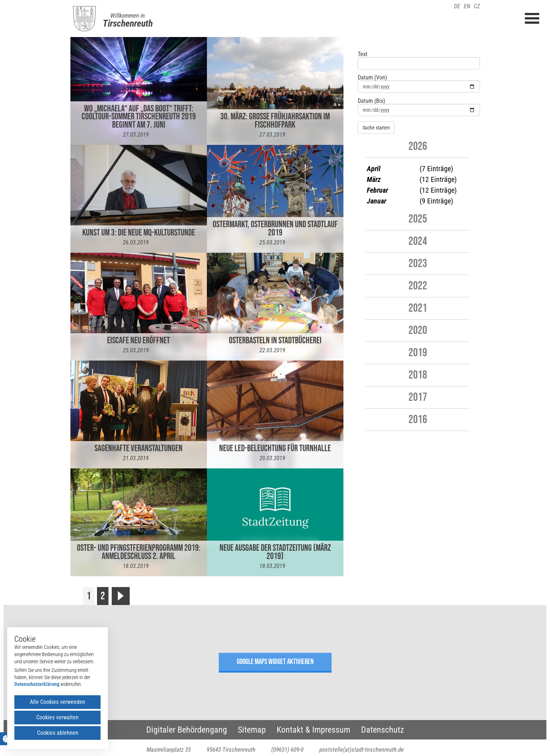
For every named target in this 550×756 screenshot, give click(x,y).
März (374, 179)
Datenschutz (383, 730)
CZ (477, 6)
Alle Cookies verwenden (57, 702)
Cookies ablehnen (58, 733)
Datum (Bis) (371, 101)
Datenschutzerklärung (37, 684)
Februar (377, 190)
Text (363, 54)
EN (467, 6)
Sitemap (252, 730)
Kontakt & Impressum (313, 730)
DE (457, 6)
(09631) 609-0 (287, 750)
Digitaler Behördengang (187, 730)
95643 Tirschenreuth (231, 750)
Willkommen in (128, 15)
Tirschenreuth (128, 23)
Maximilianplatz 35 (169, 750)
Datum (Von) (372, 78)
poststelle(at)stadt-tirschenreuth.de (362, 750)
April (374, 169)
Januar (376, 201)
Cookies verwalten (57, 717)
